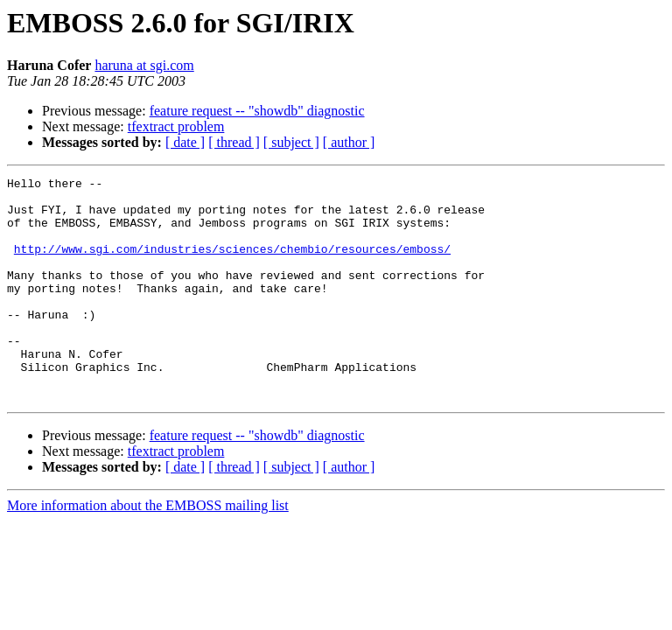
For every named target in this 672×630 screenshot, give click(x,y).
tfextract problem (176, 126)
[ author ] (349, 142)
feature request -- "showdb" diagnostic (257, 111)
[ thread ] (234, 142)
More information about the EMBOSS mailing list (148, 550)
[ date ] (185, 142)
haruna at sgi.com (144, 65)
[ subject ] (291, 142)
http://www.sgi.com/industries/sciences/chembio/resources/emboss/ (232, 264)
